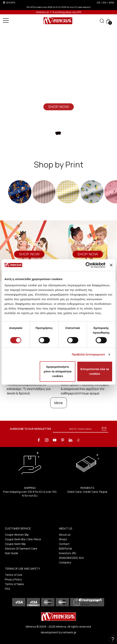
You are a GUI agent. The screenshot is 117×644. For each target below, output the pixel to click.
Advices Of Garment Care (21, 548)
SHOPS (11, 3)
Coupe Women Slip (17, 535)
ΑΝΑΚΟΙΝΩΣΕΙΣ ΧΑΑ (71, 558)
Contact (64, 544)
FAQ (7, 589)
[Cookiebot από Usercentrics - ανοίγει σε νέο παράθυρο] (88, 265)
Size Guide (12, 553)
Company (65, 562)
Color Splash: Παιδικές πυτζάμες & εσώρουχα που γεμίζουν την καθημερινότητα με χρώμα (85, 389)
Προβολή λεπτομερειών (89, 354)
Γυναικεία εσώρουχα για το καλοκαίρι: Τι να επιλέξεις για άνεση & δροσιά (29, 389)
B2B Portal (65, 548)
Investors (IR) (68, 553)
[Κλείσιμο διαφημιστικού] (111, 265)
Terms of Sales (14, 584)
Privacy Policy (13, 579)
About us (65, 535)
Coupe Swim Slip (15, 544)
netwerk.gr (69, 632)
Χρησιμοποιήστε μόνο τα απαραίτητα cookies (58, 371)
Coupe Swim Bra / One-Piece (23, 539)
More (58, 403)
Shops (63, 539)
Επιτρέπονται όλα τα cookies (95, 371)
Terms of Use (14, 575)
